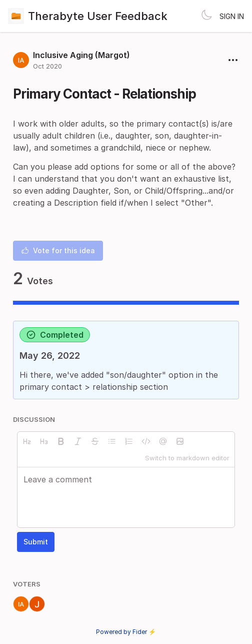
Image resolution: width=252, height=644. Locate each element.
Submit (36, 542)
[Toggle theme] (206, 16)
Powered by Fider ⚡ (126, 632)
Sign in (232, 16)
